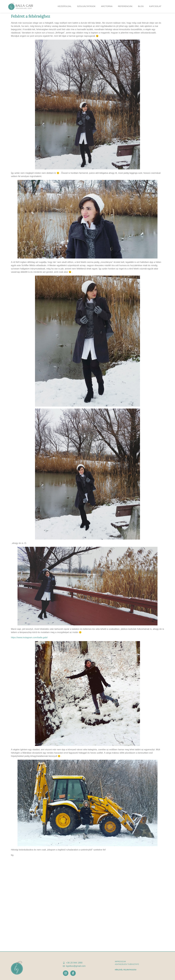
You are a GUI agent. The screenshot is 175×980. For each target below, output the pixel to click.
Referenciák (125, 6)
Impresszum (120, 962)
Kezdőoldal (65, 6)
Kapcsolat (155, 6)
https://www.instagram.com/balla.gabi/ (29, 637)
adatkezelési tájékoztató (127, 964)
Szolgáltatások (86, 6)
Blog (141, 6)
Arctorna (107, 6)
